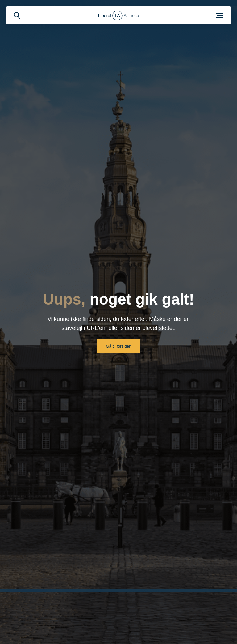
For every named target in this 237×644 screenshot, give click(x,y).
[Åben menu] (220, 15)
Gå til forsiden (118, 346)
